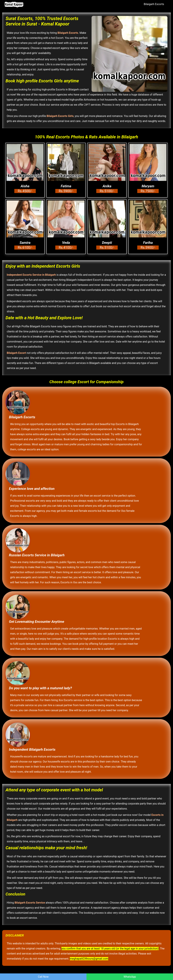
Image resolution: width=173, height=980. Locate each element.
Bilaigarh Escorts (154, 4)
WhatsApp (130, 977)
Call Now (43, 977)
